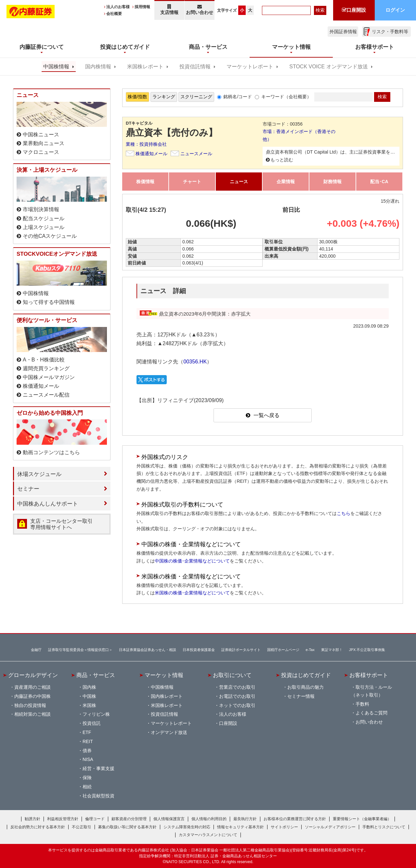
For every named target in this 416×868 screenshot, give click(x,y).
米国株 (89, 705)
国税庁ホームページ (283, 650)
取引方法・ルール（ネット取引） (371, 691)
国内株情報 (98, 67)
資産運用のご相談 (32, 687)
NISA (88, 759)
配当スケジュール (44, 218)
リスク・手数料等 (390, 32)
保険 (87, 778)
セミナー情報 (301, 696)
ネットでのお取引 (237, 705)
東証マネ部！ (332, 650)
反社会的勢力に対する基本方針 (38, 827)
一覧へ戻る (266, 415)
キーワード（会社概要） (286, 97)
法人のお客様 (118, 7)
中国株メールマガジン (49, 377)
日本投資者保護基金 (199, 650)
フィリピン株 (96, 714)
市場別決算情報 (41, 209)
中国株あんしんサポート (48, 504)
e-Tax (310, 650)
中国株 (89, 696)
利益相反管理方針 (63, 819)
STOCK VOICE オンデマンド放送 (328, 67)
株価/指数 (137, 97)
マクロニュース (41, 152)
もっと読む (282, 160)
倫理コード (95, 819)
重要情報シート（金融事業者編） (362, 819)
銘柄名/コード (238, 97)
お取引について (232, 675)
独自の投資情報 (30, 705)
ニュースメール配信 (46, 395)
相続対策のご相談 (32, 714)
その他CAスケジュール (50, 236)
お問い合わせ (200, 10)
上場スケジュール (44, 227)
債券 (87, 751)
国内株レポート (167, 696)
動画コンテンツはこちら (51, 452)
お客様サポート (369, 675)
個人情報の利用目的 (209, 819)
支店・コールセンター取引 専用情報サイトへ (61, 524)
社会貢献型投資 (98, 796)
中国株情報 (56, 67)
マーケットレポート (250, 67)
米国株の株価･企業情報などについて (192, 593)
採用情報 (142, 7)
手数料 (362, 704)
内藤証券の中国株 (32, 696)
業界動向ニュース (44, 143)
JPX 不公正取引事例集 (367, 650)
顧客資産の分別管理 (129, 819)
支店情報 (169, 10)
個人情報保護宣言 (169, 819)
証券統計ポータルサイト (241, 650)
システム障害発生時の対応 (187, 827)
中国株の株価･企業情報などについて (192, 561)
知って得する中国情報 (49, 302)
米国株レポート (145, 67)
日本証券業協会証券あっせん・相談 (148, 650)
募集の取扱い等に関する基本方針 (127, 827)
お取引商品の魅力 (305, 687)
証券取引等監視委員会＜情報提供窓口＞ (80, 650)
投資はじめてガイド (306, 675)
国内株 (89, 687)
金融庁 (36, 650)
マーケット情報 (164, 675)
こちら (344, 513)
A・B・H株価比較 (44, 360)
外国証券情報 (343, 32)
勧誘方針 (32, 819)
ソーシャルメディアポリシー (330, 827)
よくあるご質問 (371, 713)
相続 (87, 787)
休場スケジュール (39, 474)
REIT (88, 741)
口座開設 (228, 723)
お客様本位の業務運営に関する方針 (295, 819)
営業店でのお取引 (237, 687)
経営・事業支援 (98, 768)
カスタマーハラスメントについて (208, 835)
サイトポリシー (284, 827)
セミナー (28, 489)
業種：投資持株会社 (146, 144)
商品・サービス (96, 675)
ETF (87, 732)
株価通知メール (151, 154)
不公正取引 (82, 827)
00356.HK (195, 361)
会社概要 (114, 14)
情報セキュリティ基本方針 (240, 827)
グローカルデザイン (33, 675)
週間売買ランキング (46, 368)
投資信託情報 (195, 67)
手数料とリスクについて (384, 827)
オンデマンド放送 (169, 732)
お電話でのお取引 (237, 696)
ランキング (164, 97)
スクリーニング (196, 97)
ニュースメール (196, 154)
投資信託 (92, 723)
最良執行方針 (245, 819)
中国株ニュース (41, 135)
